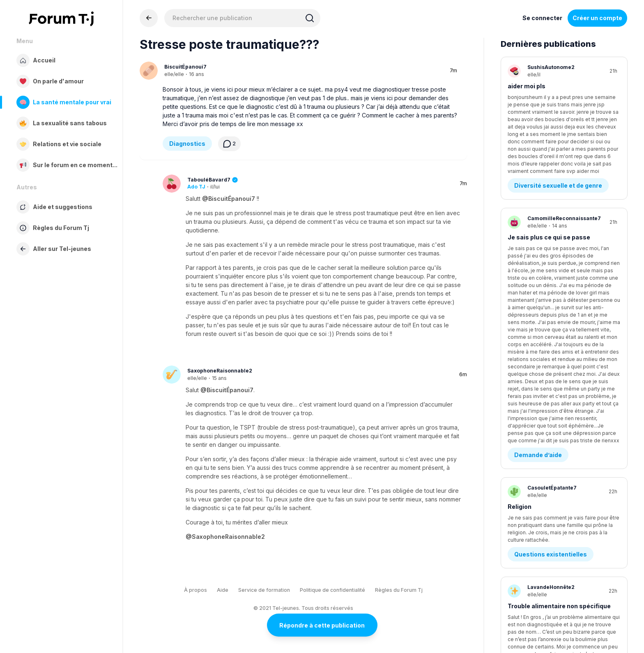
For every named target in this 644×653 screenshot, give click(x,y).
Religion (520, 274)
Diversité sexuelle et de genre (558, 128)
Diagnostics (187, 144)
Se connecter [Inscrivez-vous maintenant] (542, 18)
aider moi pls (527, 86)
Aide (223, 590)
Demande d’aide (538, 222)
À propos (195, 590)
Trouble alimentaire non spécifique (559, 368)
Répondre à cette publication (322, 625)
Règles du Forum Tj (399, 590)
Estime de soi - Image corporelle (562, 410)
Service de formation (264, 590)
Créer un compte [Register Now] (597, 18)
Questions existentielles (551, 316)
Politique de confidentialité (332, 590)
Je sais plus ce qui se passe (549, 180)
